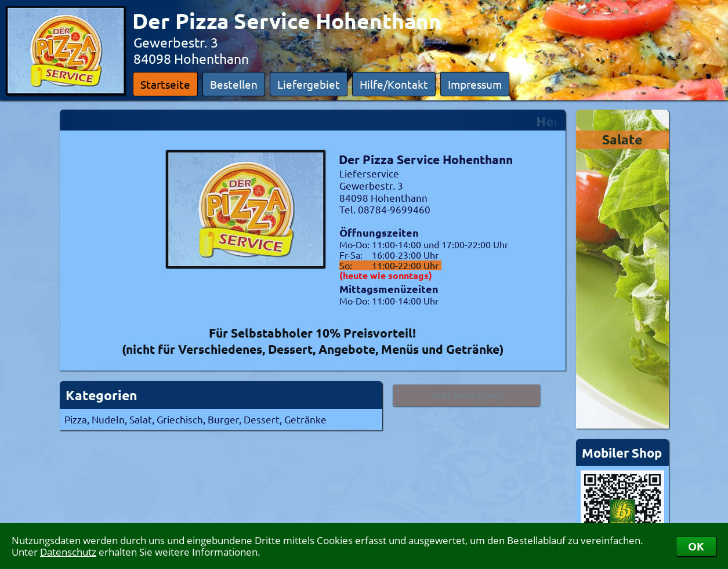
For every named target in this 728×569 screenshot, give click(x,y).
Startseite (165, 84)
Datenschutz (68, 552)
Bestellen (234, 84)
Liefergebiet (309, 84)
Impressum (475, 84)
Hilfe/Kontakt (394, 84)
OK (696, 546)
